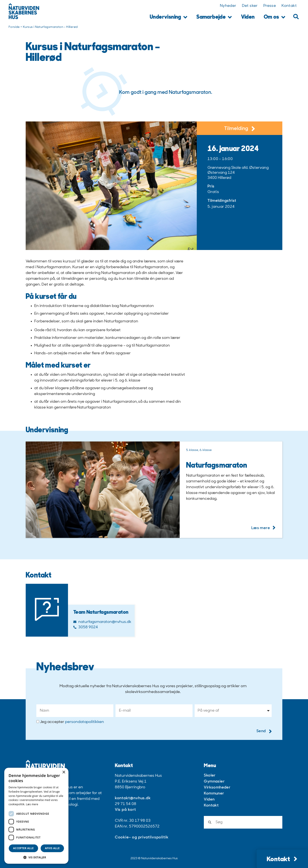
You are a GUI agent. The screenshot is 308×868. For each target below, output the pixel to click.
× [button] (64, 772)
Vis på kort (125, 810)
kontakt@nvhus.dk (133, 798)
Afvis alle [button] (52, 848)
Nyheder (228, 6)
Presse (270, 6)
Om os (275, 17)
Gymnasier (214, 782)
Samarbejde (214, 17)
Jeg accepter (72, 722)
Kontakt (289, 6)
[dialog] (36, 816)
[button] (296, 17)
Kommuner (214, 794)
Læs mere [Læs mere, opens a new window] (32, 804)
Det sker (250, 6)
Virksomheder (217, 788)
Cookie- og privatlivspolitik (142, 837)
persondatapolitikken (84, 722)
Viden (248, 17)
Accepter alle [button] (23, 848)
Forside (14, 27)
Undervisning (169, 17)
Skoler (210, 776)
